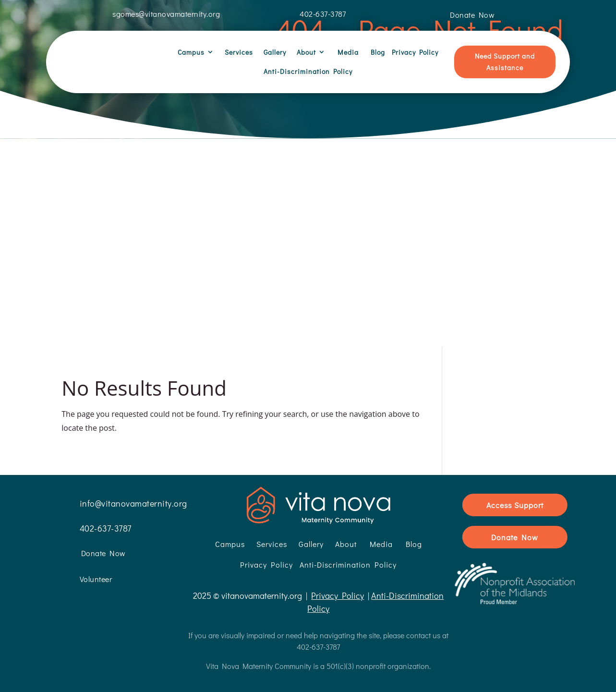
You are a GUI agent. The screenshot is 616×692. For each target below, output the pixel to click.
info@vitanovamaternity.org (133, 494)
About (304, 52)
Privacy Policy (415, 52)
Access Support (515, 496)
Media (345, 52)
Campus (191, 52)
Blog (375, 52)
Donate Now (515, 528)
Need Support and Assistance (505, 62)
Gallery (273, 52)
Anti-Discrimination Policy (308, 71)
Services (237, 52)
